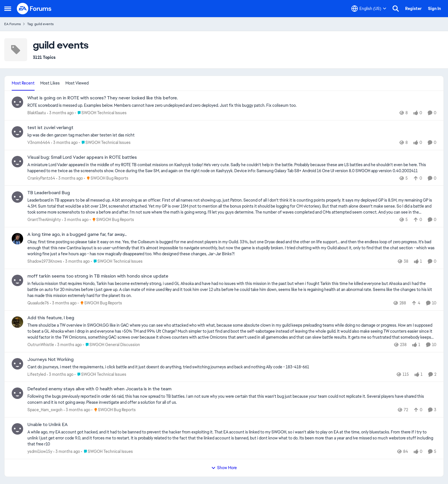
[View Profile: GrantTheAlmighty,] (17, 197)
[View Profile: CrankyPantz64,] (17, 162)
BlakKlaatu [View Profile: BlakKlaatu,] (37, 113)
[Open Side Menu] (8, 9)
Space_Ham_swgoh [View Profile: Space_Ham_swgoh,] (45, 410)
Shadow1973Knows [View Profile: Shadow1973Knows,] (45, 261)
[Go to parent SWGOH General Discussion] (111, 345)
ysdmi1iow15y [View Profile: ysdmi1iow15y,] (40, 451)
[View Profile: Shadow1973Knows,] (17, 239)
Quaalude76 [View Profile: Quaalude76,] (38, 303)
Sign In (434, 9)
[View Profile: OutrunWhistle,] (17, 322)
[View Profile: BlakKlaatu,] (17, 102)
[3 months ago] (60, 113)
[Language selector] (369, 9)
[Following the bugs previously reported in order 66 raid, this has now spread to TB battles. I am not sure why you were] (232, 399)
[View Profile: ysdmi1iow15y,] (17, 429)
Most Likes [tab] (50, 83)
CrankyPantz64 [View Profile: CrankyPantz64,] (41, 178)
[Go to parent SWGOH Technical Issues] (101, 113)
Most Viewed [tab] (77, 83)
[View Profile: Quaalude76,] (17, 280)
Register (413, 9)
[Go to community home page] (34, 9)
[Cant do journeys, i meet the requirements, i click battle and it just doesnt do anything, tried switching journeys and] (232, 367)
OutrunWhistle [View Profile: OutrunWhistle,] (41, 345)
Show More (224, 468)
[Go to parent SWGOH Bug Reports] (106, 178)
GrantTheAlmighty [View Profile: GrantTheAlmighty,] (44, 220)
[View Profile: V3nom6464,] (17, 132)
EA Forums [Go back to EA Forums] (13, 24)
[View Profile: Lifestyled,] (17, 364)
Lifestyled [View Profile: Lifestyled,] (37, 374)
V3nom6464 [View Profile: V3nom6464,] (39, 142)
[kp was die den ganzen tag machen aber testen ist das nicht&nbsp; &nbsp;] (232, 135)
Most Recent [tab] (23, 83)
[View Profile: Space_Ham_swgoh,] (17, 393)
